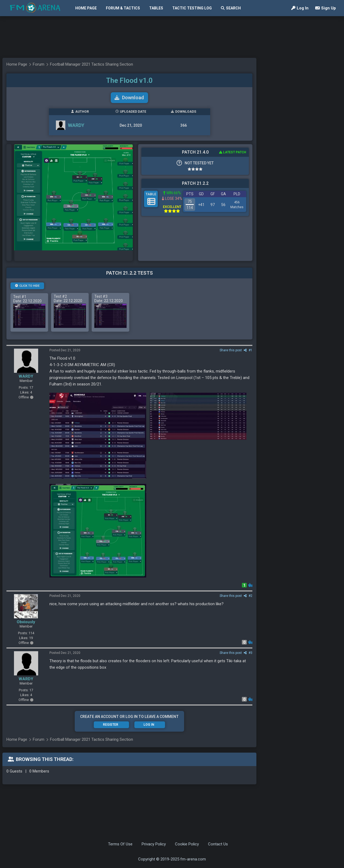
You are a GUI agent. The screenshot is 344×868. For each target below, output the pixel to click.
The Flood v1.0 (129, 80)
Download (129, 98)
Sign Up (326, 8)
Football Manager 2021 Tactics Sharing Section (92, 64)
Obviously (26, 622)
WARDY (76, 125)
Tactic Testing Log (192, 8)
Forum (39, 64)
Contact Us (218, 844)
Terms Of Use (120, 844)
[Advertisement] (169, 37)
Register (111, 725)
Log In (300, 8)
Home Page (86, 8)
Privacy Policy (154, 844)
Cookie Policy (187, 844)
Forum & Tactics (123, 8)
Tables (156, 8)
